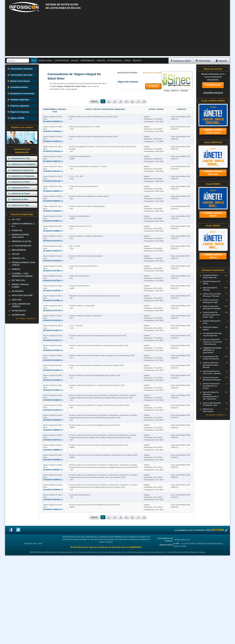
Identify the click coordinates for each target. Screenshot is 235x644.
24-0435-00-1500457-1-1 (53, 545)
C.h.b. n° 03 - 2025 (93, 188)
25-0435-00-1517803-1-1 (53, 337)
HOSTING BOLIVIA (120, 636)
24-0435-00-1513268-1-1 (53, 410)
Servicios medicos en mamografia (98, 347)
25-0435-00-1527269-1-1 (53, 312)
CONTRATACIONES (62, 60)
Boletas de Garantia (198, 641)
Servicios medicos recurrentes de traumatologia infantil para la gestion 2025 (114, 383)
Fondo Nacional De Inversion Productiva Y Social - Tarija (212, 315)
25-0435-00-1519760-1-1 (53, 324)
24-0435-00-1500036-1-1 (53, 569)
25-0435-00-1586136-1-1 (53, 166)
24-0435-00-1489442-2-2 (53, 496)
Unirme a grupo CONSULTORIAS (213, 131)
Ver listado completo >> (26, 318)
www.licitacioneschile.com (67, 641)
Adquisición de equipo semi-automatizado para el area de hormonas (111, 334)
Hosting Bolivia (184, 641)
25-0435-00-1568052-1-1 (53, 202)
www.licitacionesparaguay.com (136, 641)
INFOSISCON (79, 636)
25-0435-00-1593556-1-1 (53, 141)
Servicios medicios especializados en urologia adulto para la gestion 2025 (113, 444)
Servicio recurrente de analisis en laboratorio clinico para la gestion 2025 (113, 420)
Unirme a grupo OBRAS (213, 256)
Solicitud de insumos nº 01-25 (97, 249)
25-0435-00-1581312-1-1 (53, 178)
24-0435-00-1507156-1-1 (53, 508)
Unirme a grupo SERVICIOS (213, 173)
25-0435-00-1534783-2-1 (53, 263)
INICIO (94, 101)
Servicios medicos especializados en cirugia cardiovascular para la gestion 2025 (116, 469)
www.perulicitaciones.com (157, 641)
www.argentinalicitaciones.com (88, 641)
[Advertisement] (117, 35)
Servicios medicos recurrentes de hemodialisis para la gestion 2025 (111, 493)
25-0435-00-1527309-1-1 (53, 300)
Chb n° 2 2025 (91, 273)
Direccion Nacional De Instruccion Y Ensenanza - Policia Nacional (212, 342)
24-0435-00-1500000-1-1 (53, 557)
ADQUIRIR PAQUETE (213, 93)
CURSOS (127, 60)
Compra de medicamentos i (96, 310)
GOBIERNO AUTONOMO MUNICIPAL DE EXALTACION (212, 350)
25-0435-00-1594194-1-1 (53, 153)
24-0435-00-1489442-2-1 (53, 594)
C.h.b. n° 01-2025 (92, 371)
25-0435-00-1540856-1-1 (53, 251)
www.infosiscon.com (49, 641)
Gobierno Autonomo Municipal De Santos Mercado (211, 365)
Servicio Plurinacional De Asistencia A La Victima (211, 386)
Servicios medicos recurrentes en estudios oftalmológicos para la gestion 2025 (115, 518)
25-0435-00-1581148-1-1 (53, 190)
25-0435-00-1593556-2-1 (53, 117)
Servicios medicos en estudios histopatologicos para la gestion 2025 (111, 432)
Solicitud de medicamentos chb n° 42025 (101, 126)
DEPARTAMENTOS (88, 60)
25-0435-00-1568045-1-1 (53, 214)
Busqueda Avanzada (152, 73)
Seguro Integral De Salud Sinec (55, 114)
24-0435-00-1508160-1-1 (53, 483)
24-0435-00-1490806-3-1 (53, 532)
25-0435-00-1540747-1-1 (53, 276)
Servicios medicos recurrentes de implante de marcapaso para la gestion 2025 (115, 395)
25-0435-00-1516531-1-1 (53, 373)
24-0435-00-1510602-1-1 (53, 459)
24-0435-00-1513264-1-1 (53, 422)
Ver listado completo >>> (217, 415)
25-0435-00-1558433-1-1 (53, 227)
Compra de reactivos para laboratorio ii (100, 200)
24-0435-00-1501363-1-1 (53, 581)
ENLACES (75, 60)
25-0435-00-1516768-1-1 (53, 361)
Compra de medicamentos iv (96, 579)
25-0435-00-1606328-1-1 (53, 129)
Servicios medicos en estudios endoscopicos (102, 261)
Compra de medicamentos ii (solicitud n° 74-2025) (104, 175)
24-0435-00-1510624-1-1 (53, 471)
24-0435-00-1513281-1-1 (53, 398)
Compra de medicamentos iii (96, 163)
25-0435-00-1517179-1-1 (53, 349)
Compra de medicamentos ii (96, 236)
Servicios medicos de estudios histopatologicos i (104, 224)
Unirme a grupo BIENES (213, 214)
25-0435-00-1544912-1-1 (53, 239)
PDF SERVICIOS (213, 85)
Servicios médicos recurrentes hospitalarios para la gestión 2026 (110, 114)
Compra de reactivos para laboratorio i (100, 298)
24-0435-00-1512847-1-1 (53, 447)
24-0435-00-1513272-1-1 (53, 386)
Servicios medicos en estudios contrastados (102, 359)
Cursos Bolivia (173, 641)
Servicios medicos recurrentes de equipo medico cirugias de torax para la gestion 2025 (118, 408)
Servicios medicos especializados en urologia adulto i (106, 212)
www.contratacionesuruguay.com (112, 641)
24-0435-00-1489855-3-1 (53, 520)
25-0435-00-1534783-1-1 (53, 288)
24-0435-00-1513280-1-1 (53, 435)
